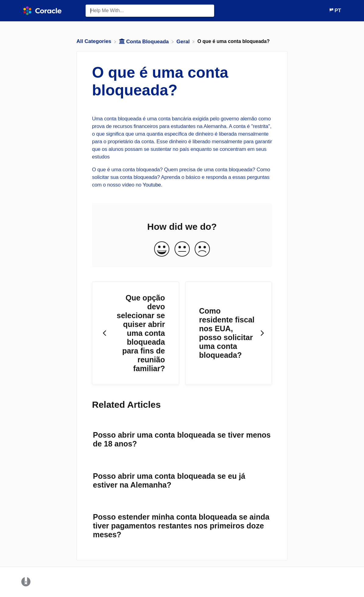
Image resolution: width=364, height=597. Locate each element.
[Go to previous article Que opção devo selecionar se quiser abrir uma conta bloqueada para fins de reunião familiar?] (136, 333)
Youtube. (152, 185)
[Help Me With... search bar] (150, 11)
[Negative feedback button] (202, 249)
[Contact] (324, 11)
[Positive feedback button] (162, 249)
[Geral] (184, 41)
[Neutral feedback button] (182, 249)
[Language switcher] (335, 11)
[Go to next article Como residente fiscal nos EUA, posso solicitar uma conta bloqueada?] (229, 333)
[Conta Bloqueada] (145, 41)
